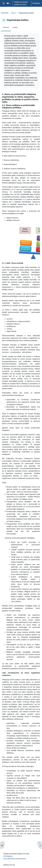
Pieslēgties (36, 3)
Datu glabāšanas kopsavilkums (15, 859)
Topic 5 (14, 13)
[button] (9, 3)
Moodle (12, 865)
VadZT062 (5, 13)
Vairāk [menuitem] (15, 27)
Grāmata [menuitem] (6, 27)
